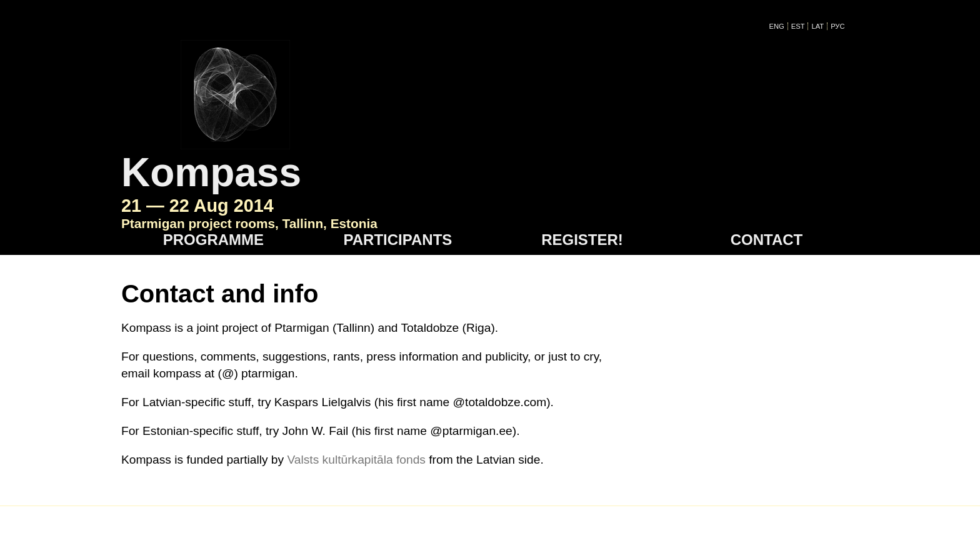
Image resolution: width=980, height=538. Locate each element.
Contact (767, 158)
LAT (822, 26)
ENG (781, 26)
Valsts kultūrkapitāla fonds (357, 378)
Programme (213, 158)
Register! (582, 158)
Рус (842, 26)
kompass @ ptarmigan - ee (362, 461)
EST (802, 26)
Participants (398, 158)
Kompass (392, 63)
